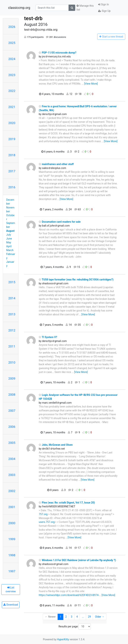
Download (11, 605)
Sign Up (104, 11)
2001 (12, 507)
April (9, 246)
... (83, 617)
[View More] (91, 84)
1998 (12, 555)
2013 (12, 314)
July (9, 235)
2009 (12, 378)
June (9, 239)
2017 (12, 171)
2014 (12, 298)
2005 (12, 443)
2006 (12, 427)
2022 (12, 91)
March (10, 250)
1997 (12, 571)
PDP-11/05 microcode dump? (58, 53)
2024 (12, 59)
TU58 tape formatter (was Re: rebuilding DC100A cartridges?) (76, 280)
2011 (12, 346)
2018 (12, 155)
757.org (43, 514)
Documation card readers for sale (60, 222)
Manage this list (85, 8)
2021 (12, 107)
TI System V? (48, 337)
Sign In (104, 4)
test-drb (33, 18)
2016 (12, 187)
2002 (12, 491)
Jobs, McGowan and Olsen (56, 445)
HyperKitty (63, 639)
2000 (12, 523)
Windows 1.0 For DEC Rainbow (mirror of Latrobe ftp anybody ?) (77, 560)
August (10, 231)
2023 (12, 75)
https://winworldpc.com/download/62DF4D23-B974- (69, 595)
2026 (12, 27)
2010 (12, 362)
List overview (11, 589)
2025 (12, 43)
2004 (12, 459)
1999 (12, 539)
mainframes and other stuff (56, 164)
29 (89, 617)
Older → (100, 617)
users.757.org (47, 522)
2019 (12, 139)
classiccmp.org (19, 8)
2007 (12, 411)
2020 (12, 123)
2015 (12, 282)
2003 (12, 475)
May (9, 242)
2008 (12, 395)
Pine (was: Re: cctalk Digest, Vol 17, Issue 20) (67, 503)
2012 (12, 330)
